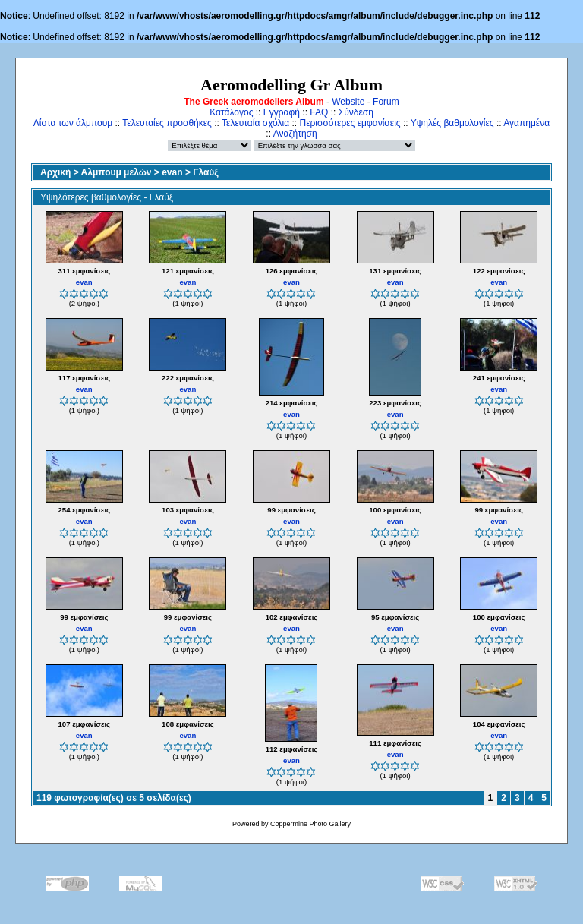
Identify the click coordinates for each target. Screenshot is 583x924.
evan (172, 172)
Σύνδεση (356, 112)
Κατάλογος (231, 112)
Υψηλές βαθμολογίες (452, 123)
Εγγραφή (282, 112)
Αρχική (55, 172)
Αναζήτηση (295, 134)
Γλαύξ (205, 172)
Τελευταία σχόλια (255, 123)
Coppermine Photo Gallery (310, 824)
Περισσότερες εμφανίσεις (350, 123)
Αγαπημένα (526, 123)
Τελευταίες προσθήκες (167, 123)
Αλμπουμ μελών (117, 172)
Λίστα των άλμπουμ (73, 123)
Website (348, 102)
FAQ (319, 112)
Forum (386, 102)
